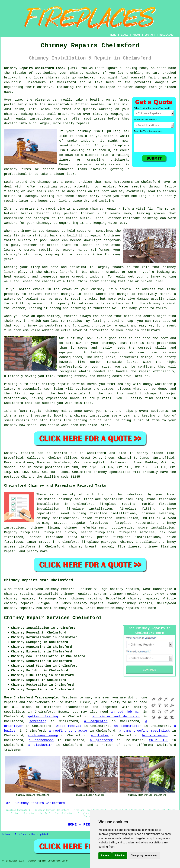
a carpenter (96, 721)
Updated (43, 834)
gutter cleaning (43, 717)
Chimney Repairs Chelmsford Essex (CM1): (41, 68)
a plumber (100, 735)
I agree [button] (105, 856)
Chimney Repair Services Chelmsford (52, 618)
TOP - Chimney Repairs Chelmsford (34, 803)
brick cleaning (156, 735)
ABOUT (137, 35)
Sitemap (7, 834)
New (33, 834)
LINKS (124, 35)
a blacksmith (40, 745)
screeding (38, 721)
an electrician (128, 726)
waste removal (68, 726)
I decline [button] (120, 856)
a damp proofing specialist (145, 731)
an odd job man (126, 712)
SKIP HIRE (159, 740)
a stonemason (41, 740)
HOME (113, 35)
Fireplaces (21, 834)
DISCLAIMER (167, 35)
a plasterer (101, 740)
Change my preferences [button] (144, 856)
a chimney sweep (43, 735)
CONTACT (150, 35)
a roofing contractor (68, 731)
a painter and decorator (116, 717)
